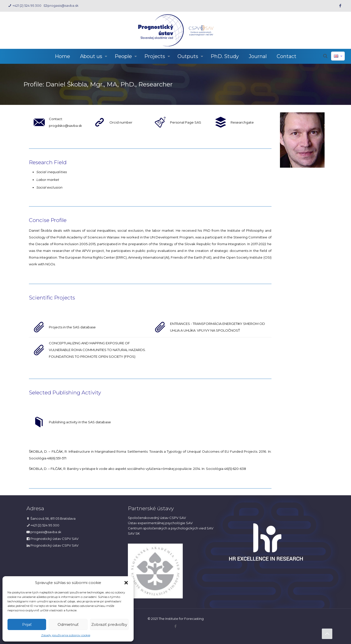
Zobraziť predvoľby (109, 624)
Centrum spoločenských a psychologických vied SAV (171, 528)
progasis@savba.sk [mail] (63, 5)
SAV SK (134, 533)
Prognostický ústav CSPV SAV (54, 539)
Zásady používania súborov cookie (66, 635)
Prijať (27, 624)
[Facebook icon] (340, 6)
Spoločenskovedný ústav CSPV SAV (157, 518)
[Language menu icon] (338, 56)
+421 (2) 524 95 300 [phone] (27, 5)
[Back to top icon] (327, 634)
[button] (126, 583)
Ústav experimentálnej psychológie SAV (160, 523)
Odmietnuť (68, 624)
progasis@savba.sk (46, 532)
